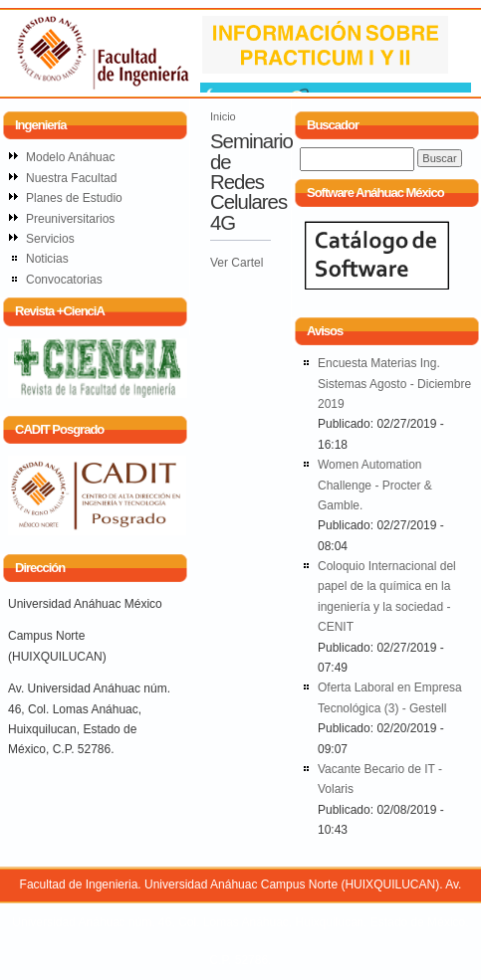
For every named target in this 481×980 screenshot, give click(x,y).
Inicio (223, 116)
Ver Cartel (237, 263)
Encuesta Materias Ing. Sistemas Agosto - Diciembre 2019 (394, 384)
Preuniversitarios (70, 219)
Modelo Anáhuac (70, 157)
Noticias (47, 259)
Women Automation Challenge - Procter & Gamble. (375, 485)
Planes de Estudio (74, 198)
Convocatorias (64, 280)
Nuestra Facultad (71, 178)
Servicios (50, 239)
